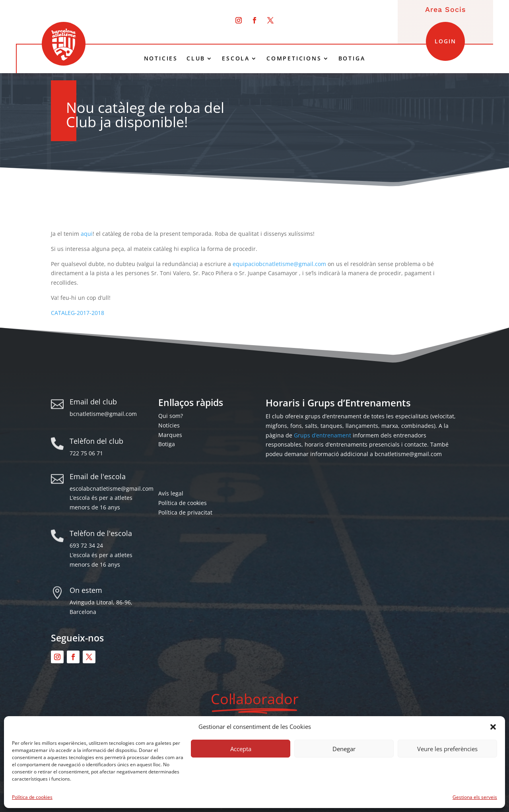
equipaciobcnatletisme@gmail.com (279, 264)
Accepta (241, 749)
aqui (87, 234)
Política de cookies (32, 797)
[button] (493, 727)
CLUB (196, 58)
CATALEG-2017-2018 (78, 313)
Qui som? (171, 416)
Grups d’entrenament (322, 435)
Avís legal (171, 493)
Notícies (169, 425)
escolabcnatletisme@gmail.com (112, 489)
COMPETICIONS (294, 58)
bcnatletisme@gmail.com (103, 414)
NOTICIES (161, 58)
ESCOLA (236, 58)
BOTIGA (352, 58)
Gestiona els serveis (475, 797)
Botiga (167, 444)
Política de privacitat (185, 512)
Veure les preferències (447, 749)
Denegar (344, 749)
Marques (170, 435)
